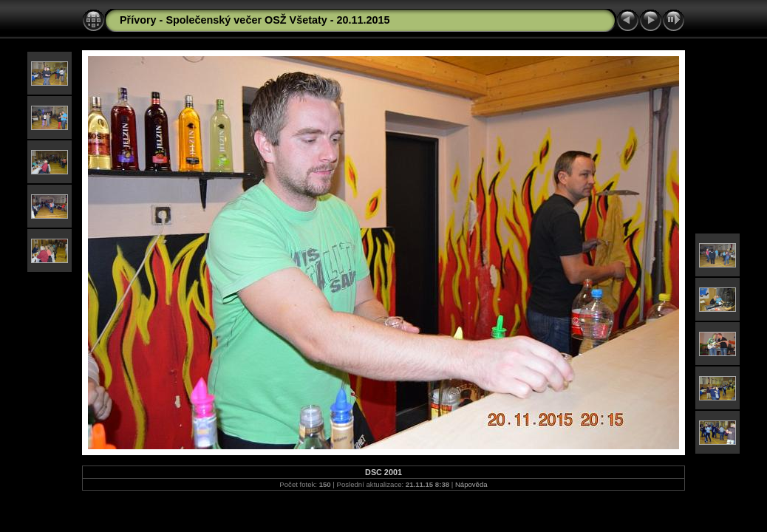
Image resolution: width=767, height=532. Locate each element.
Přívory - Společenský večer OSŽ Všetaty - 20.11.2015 (255, 20)
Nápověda (471, 484)
